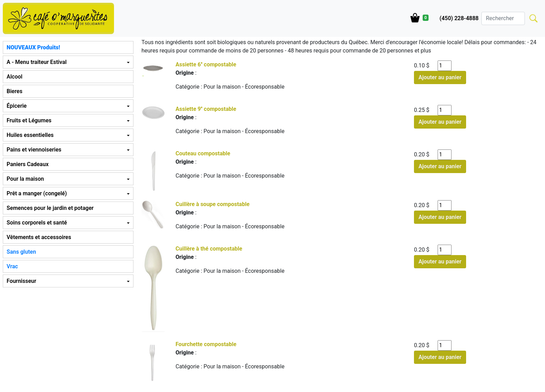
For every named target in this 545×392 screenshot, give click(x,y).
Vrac (12, 266)
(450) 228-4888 (459, 18)
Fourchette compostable (206, 344)
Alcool (14, 77)
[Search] (503, 18)
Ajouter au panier (440, 77)
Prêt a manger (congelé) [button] (37, 193)
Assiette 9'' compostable (206, 109)
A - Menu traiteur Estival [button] (37, 62)
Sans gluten (21, 252)
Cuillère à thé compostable (209, 249)
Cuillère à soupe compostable (213, 204)
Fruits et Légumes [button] (29, 120)
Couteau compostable (203, 153)
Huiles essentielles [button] (30, 135)
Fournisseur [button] (21, 281)
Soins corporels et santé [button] (37, 223)
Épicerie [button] (17, 106)
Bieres (14, 91)
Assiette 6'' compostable (206, 64)
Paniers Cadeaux (28, 164)
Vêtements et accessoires (39, 237)
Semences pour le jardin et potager (50, 208)
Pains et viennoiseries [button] (34, 150)
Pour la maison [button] (25, 179)
